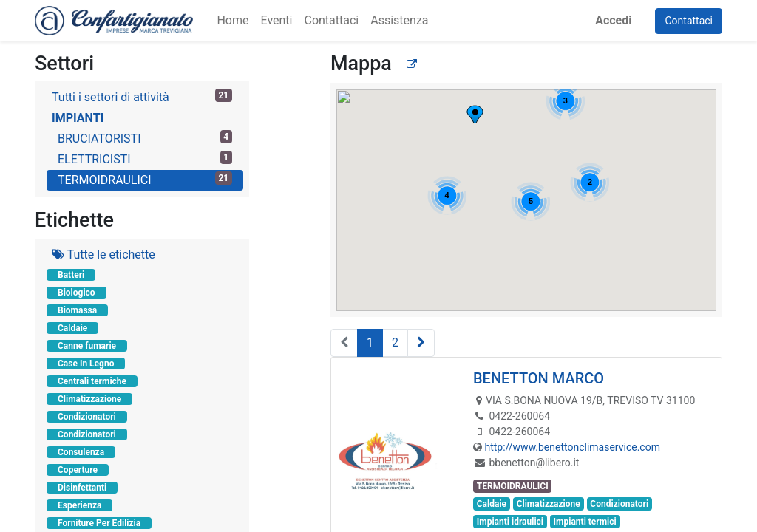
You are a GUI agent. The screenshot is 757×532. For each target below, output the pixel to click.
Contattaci (689, 21)
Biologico (77, 293)
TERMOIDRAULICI (145, 179)
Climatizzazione (89, 399)
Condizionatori (87, 417)
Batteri (71, 275)
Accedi (613, 20)
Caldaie (72, 328)
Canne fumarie (87, 346)
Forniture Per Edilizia (99, 523)
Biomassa (77, 310)
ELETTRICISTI (145, 158)
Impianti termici (585, 522)
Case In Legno (86, 364)
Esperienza (79, 505)
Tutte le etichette (103, 255)
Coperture (78, 470)
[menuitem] (232, 21)
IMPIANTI (78, 118)
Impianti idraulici (510, 522)
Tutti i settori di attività (142, 96)
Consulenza (81, 452)
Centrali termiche (92, 381)
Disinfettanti (82, 488)
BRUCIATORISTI (145, 138)
